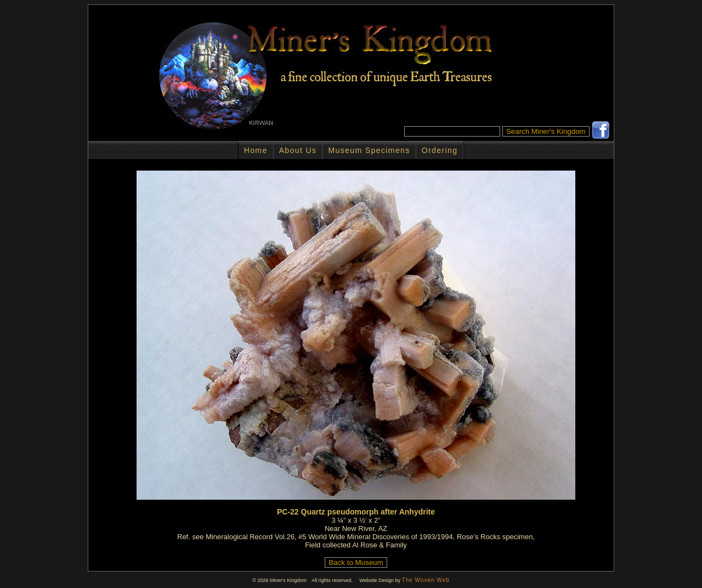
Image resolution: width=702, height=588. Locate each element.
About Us (298, 150)
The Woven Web (426, 580)
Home (256, 150)
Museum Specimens (369, 150)
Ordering (440, 150)
